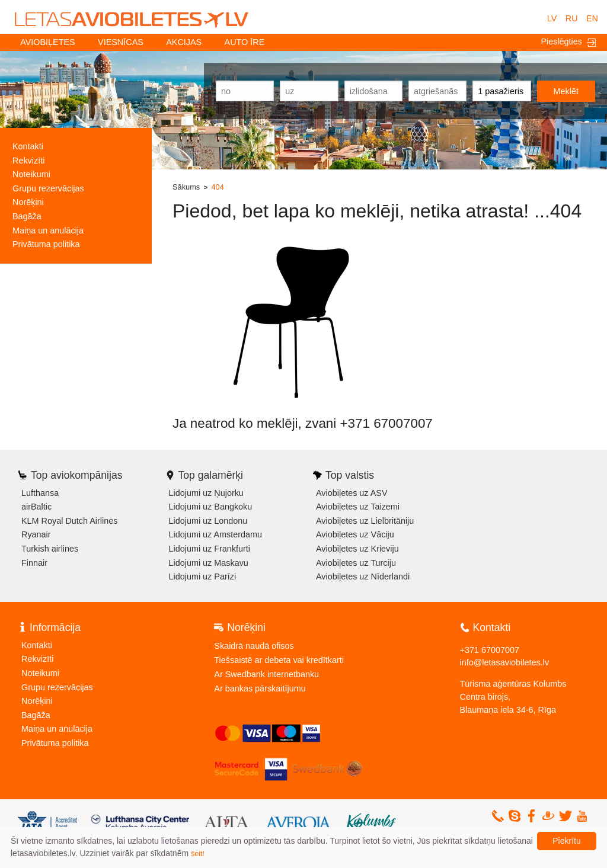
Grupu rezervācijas (48, 188)
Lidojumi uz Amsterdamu (216, 534)
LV (552, 18)
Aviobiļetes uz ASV (352, 493)
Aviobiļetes (48, 42)
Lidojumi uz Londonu (208, 521)
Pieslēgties (568, 42)
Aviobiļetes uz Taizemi (358, 507)
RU (572, 18)
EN (592, 18)
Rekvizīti (28, 161)
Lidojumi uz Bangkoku (211, 507)
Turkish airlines (50, 549)
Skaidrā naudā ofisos (254, 646)
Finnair (34, 563)
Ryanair (36, 534)
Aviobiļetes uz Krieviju (357, 549)
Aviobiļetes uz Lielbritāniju (365, 521)
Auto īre (245, 42)
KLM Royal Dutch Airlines (69, 521)
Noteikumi (31, 174)
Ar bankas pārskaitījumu (260, 688)
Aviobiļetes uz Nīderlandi (363, 576)
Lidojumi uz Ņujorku (206, 493)
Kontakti (28, 146)
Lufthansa (40, 493)
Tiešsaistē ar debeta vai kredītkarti (279, 660)
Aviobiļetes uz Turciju (356, 563)
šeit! (198, 854)
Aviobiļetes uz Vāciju (355, 534)
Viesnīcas (121, 42)
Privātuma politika (46, 244)
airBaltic (36, 507)
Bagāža (27, 216)
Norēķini (28, 202)
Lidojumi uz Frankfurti (210, 549)
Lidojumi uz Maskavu (209, 563)
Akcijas (184, 42)
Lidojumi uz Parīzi (203, 576)
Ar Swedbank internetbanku (266, 674)
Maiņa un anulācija (48, 230)
